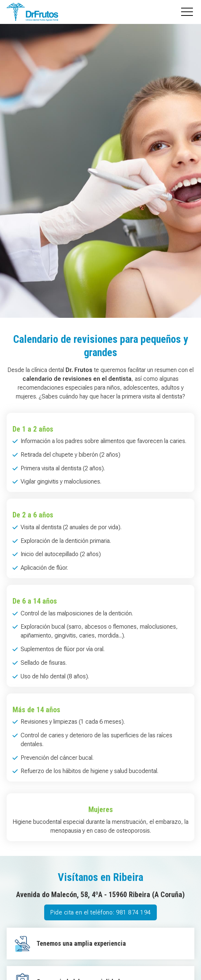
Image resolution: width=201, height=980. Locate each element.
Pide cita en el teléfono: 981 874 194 (100, 912)
